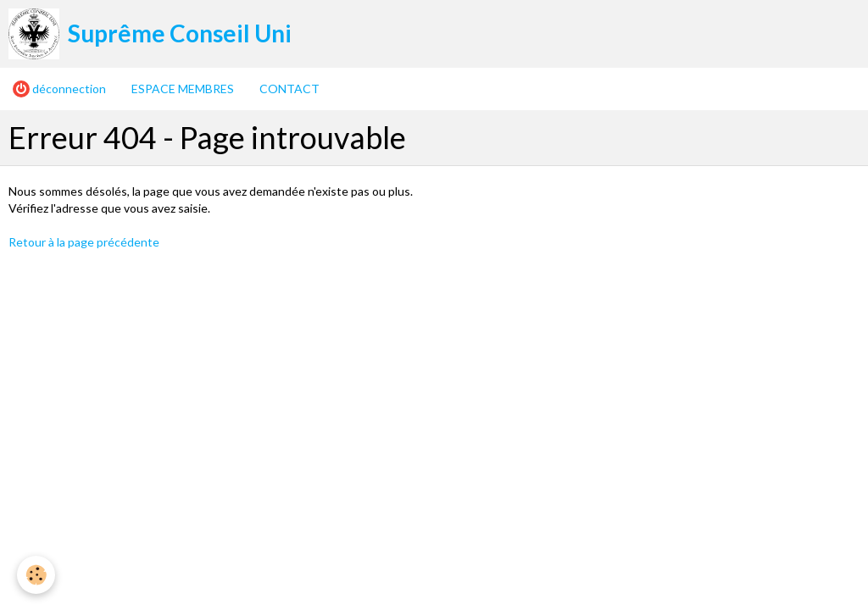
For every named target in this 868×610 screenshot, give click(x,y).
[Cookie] (36, 575)
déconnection (59, 89)
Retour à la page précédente (84, 242)
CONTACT (289, 89)
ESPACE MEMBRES (183, 89)
